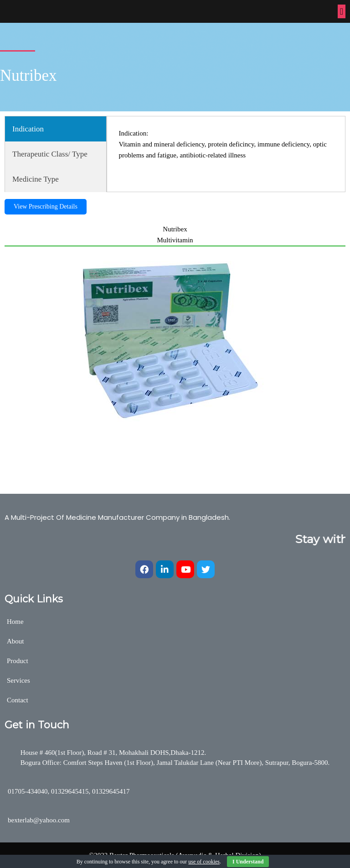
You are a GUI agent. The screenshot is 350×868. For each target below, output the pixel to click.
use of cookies (204, 862)
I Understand (248, 862)
